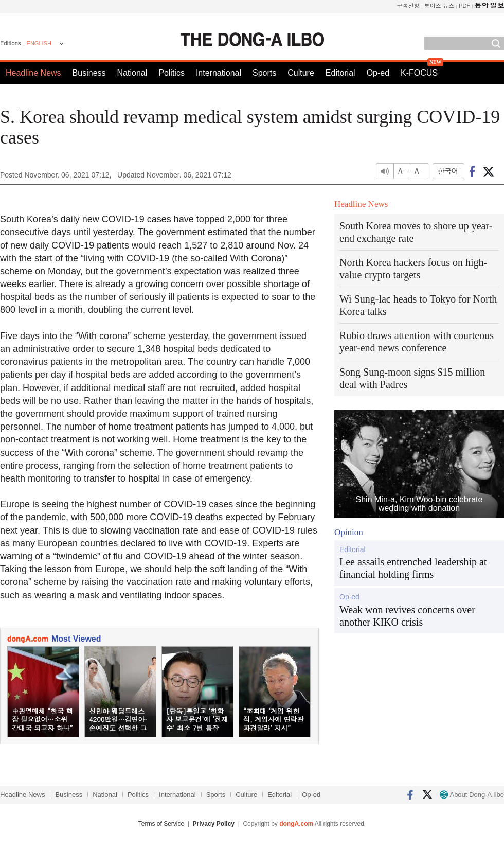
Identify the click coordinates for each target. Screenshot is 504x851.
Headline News (33, 73)
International (219, 73)
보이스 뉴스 (439, 5)
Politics (172, 73)
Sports (264, 73)
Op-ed (378, 73)
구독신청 (408, 5)
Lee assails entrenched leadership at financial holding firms (413, 568)
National (132, 73)
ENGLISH (39, 43)
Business (89, 73)
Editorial (340, 73)
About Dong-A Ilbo (472, 795)
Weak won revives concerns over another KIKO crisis (407, 616)
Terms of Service (161, 824)
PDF (464, 5)
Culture (301, 73)
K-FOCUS (419, 73)
